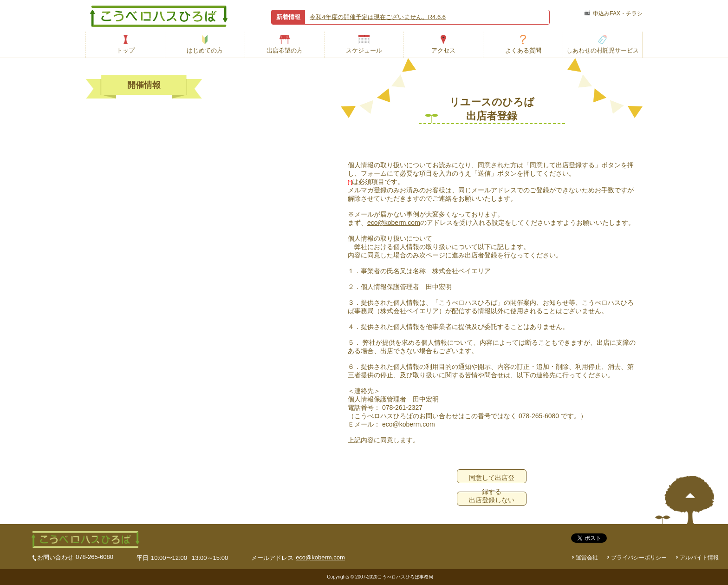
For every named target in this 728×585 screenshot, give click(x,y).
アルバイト (699, 558)
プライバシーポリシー (639, 558)
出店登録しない (492, 500)
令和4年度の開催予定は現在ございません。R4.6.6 (378, 17)
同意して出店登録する (492, 479)
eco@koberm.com (394, 223)
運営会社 (587, 558)
